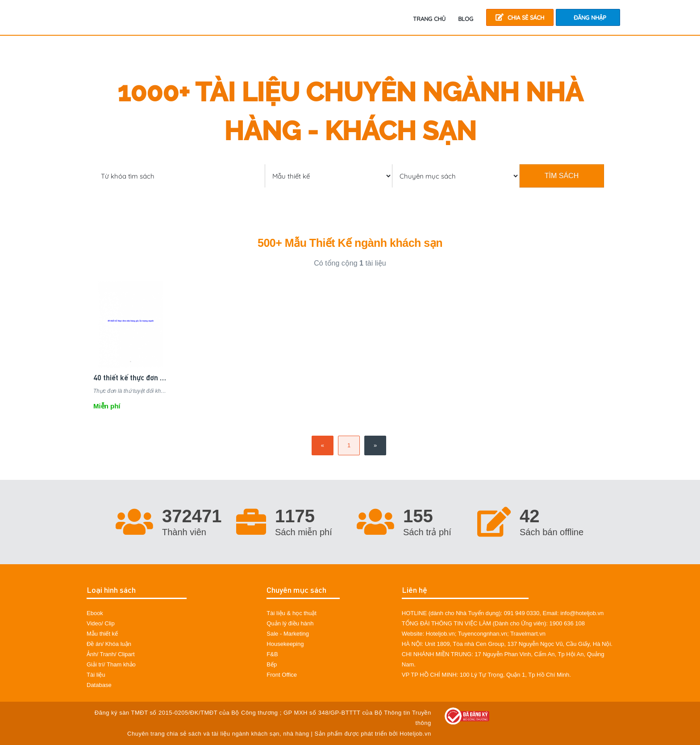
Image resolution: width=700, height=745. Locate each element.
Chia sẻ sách (520, 17)
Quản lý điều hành (290, 623)
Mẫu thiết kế (102, 634)
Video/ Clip (101, 623)
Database (99, 685)
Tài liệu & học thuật (292, 613)
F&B (272, 654)
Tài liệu (96, 675)
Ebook (95, 613)
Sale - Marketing (288, 634)
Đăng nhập (590, 17)
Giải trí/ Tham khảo (111, 664)
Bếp (272, 664)
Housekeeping (285, 644)
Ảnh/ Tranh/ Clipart (111, 654)
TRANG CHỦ (429, 19)
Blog (466, 19)
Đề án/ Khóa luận (109, 644)
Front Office (282, 675)
